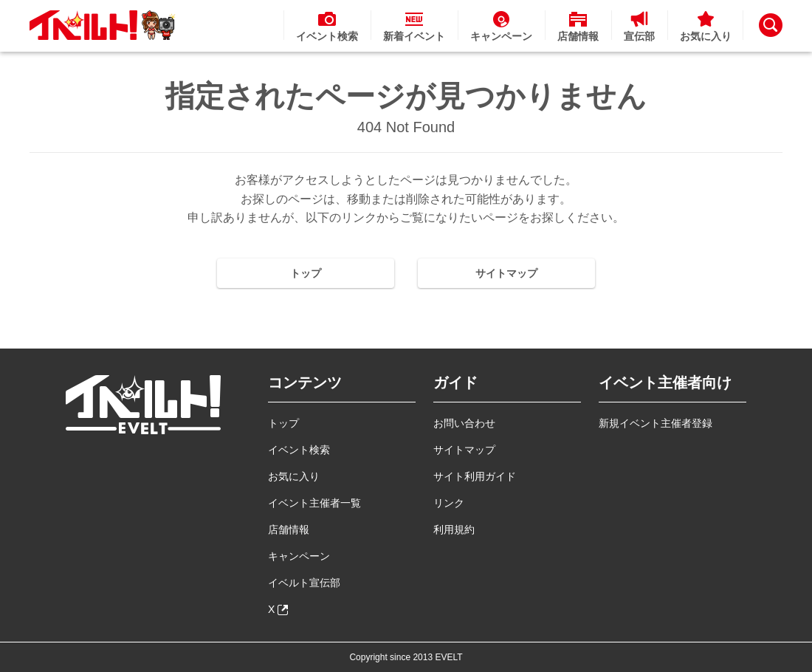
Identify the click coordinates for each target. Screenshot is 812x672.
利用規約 (454, 529)
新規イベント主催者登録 (656, 423)
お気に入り (294, 476)
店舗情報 (289, 529)
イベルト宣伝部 (304, 583)
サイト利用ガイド (475, 476)
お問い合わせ (464, 423)
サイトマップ (506, 273)
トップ (306, 273)
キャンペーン (299, 556)
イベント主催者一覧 (314, 503)
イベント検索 (299, 450)
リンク (449, 503)
